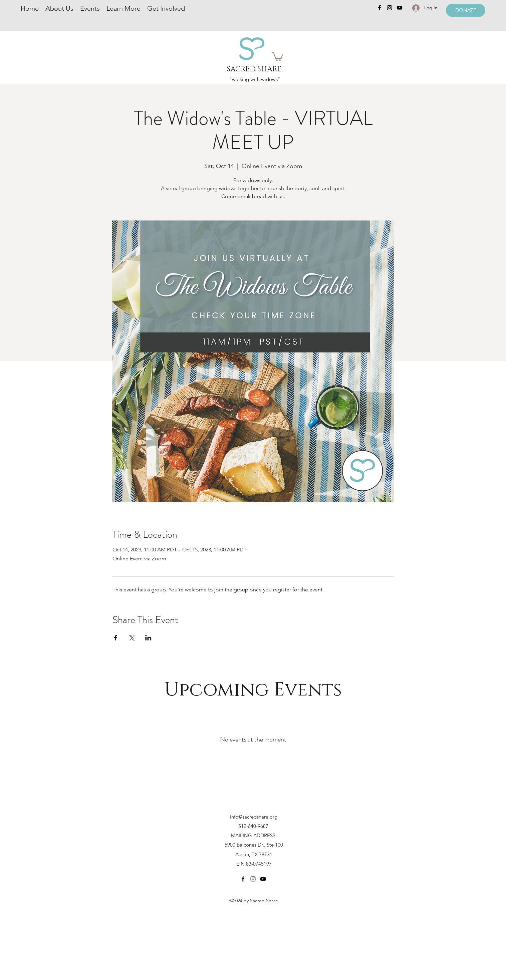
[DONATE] (466, 10)
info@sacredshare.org (254, 817)
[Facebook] (379, 8)
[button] (277, 56)
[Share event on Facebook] (116, 638)
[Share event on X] (132, 638)
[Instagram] (390, 8)
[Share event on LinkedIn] (148, 638)
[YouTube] (400, 8)
